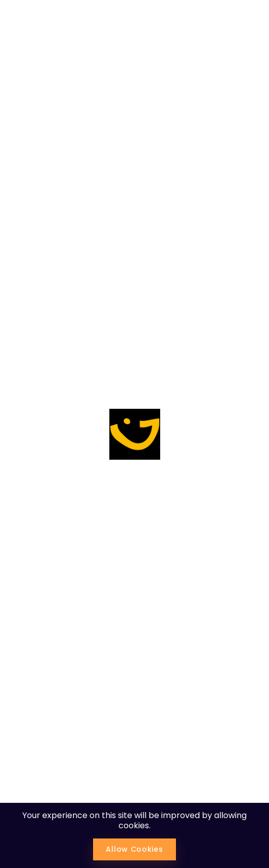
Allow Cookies (134, 849)
